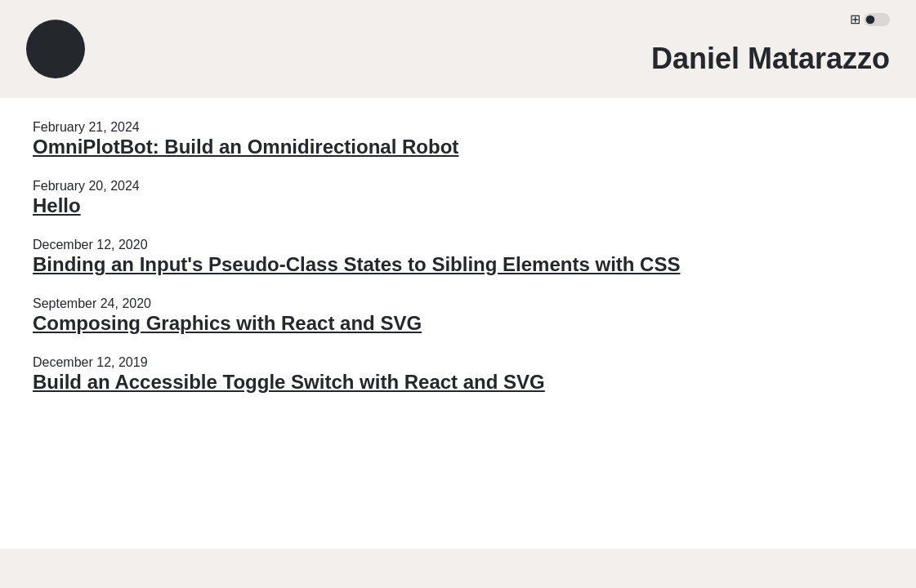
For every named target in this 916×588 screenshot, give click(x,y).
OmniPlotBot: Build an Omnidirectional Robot (246, 147)
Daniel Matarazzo (771, 58)
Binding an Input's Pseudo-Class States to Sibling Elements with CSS (356, 264)
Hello (57, 205)
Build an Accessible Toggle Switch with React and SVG (289, 382)
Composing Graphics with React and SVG (227, 323)
